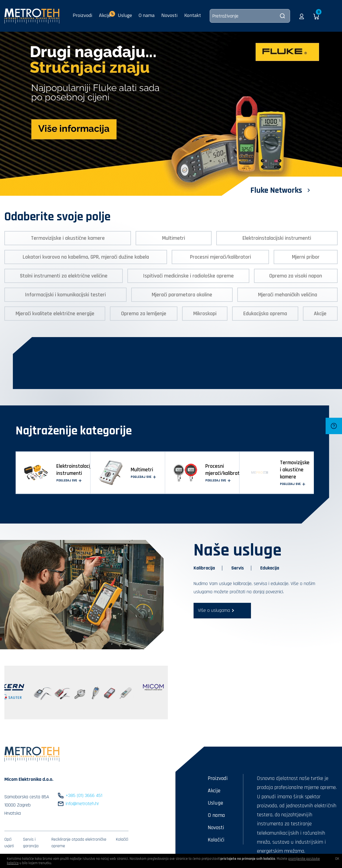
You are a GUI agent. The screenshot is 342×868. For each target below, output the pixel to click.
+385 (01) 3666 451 (84, 795)
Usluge (125, 15)
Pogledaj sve (69, 480)
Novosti (169, 15)
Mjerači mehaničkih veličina (288, 295)
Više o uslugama (214, 610)
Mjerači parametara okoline (182, 295)
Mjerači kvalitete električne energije (55, 314)
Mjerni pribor (306, 257)
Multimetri (174, 238)
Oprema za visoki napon (296, 276)
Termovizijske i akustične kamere (68, 238)
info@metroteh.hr (82, 804)
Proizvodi (82, 15)
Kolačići (122, 839)
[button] (302, 16)
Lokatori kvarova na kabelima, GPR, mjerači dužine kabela (86, 257)
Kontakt (193, 15)
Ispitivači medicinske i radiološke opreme (188, 276)
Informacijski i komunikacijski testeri (65, 295)
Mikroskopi (205, 314)
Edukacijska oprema (265, 314)
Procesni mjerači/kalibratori (220, 257)
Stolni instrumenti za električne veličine (64, 276)
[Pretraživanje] (250, 16)
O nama (147, 15)
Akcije (320, 314)
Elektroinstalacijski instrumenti (277, 238)
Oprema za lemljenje (144, 314)
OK (337, 859)
